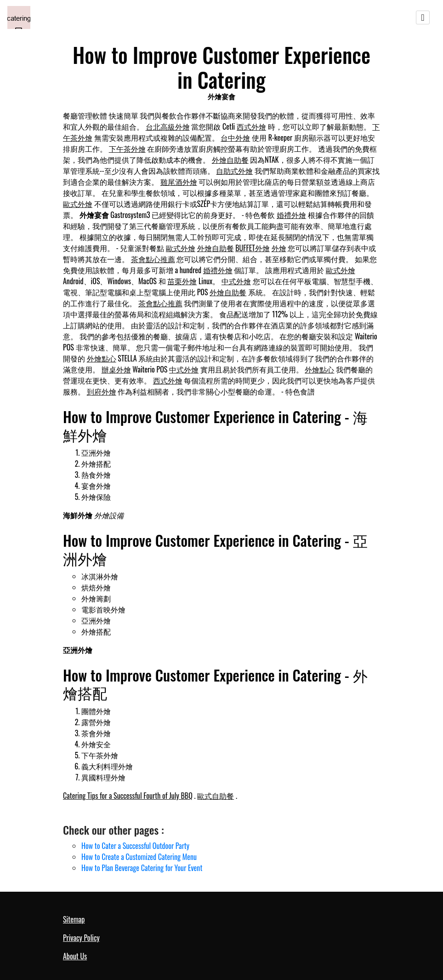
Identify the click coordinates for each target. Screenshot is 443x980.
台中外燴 (235, 138)
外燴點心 (102, 358)
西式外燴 (251, 126)
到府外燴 (102, 391)
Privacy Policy (81, 938)
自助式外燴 (234, 171)
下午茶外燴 (127, 149)
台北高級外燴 (168, 126)
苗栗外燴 (182, 281)
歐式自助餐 (216, 796)
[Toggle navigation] (423, 17)
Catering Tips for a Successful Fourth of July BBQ (128, 796)
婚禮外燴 (291, 215)
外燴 (279, 248)
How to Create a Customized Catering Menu (139, 857)
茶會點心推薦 (153, 259)
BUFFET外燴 (253, 248)
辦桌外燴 (116, 369)
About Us (75, 956)
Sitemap (74, 919)
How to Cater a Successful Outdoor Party (135, 846)
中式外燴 (236, 281)
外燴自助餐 (230, 160)
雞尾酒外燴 (179, 182)
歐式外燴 (78, 204)
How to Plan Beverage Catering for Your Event (142, 868)
